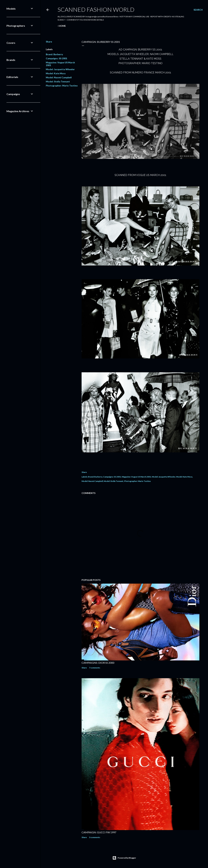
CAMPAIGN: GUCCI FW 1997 (99, 832)
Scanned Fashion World (96, 9)
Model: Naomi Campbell (59, 77)
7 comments (95, 668)
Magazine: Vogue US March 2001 (136, 477)
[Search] (198, 10)
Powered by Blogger (124, 858)
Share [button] (49, 42)
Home (62, 26)
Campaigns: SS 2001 (56, 58)
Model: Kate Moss (56, 73)
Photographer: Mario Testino (62, 86)
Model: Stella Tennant (58, 81)
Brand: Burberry (54, 54)
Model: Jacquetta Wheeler (60, 69)
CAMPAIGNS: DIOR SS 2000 (98, 663)
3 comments (95, 837)
